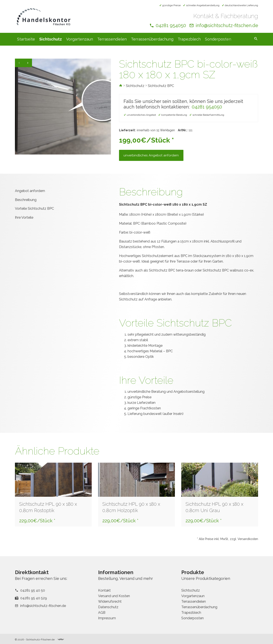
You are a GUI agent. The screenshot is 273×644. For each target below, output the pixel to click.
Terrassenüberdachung (152, 39)
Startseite (26, 39)
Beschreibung (26, 201)
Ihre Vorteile (24, 219)
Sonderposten (218, 39)
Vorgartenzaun (80, 39)
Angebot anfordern (30, 193)
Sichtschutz (51, 39)
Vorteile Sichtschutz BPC (34, 210)
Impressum (107, 618)
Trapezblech (189, 39)
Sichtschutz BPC (161, 86)
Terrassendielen (112, 39)
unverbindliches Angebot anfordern (152, 157)
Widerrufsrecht (110, 601)
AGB (102, 613)
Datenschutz (108, 607)
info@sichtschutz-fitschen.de (227, 25)
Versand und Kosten (114, 596)
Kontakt (104, 590)
